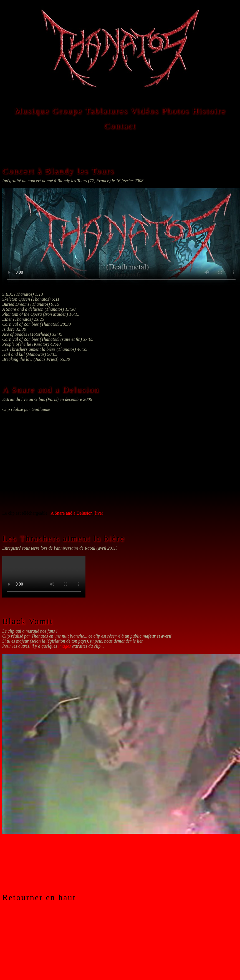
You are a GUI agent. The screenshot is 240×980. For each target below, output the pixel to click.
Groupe (67, 111)
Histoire (209, 111)
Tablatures (106, 111)
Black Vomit (28, 621)
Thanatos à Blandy (121, 237)
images (65, 646)
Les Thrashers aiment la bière (63, 538)
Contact (120, 126)
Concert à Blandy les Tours (58, 171)
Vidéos (145, 111)
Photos (175, 111)
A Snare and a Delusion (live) (77, 513)
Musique (32, 111)
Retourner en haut (39, 897)
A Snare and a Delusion (51, 389)
